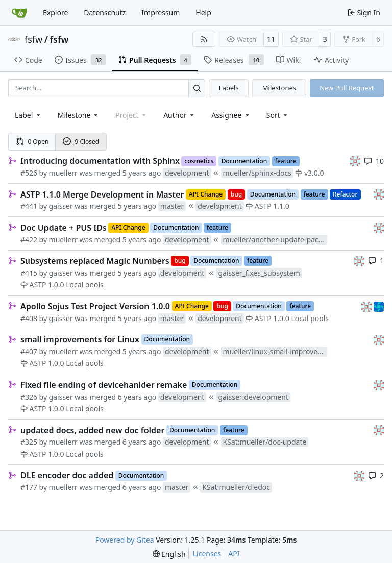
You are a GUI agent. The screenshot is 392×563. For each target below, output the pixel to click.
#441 (29, 206)
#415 (29, 273)
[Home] (19, 13)
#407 (29, 351)
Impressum (161, 13)
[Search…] (197, 88)
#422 (29, 240)
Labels (229, 88)
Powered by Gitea (125, 540)
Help (203, 13)
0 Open (32, 142)
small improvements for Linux (80, 339)
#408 (29, 318)
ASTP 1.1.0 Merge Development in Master (102, 194)
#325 (29, 442)
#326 (29, 397)
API (234, 554)
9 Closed (81, 142)
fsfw (33, 39)
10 (374, 161)
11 (271, 39)
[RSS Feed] (204, 39)
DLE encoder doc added (67, 475)
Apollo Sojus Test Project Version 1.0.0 (95, 306)
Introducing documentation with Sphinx (100, 161)
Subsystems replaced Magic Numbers (95, 261)
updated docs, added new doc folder (92, 430)
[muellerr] (379, 305)
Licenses (207, 554)
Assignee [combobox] (231, 115)
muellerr (63, 173)
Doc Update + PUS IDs (64, 228)
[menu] (278, 115)
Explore (55, 13)
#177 (29, 487)
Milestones (279, 88)
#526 (29, 173)
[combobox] (28, 115)
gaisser (61, 206)
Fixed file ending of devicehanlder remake (104, 385)
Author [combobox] (179, 115)
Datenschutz (105, 13)
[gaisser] (355, 161)
